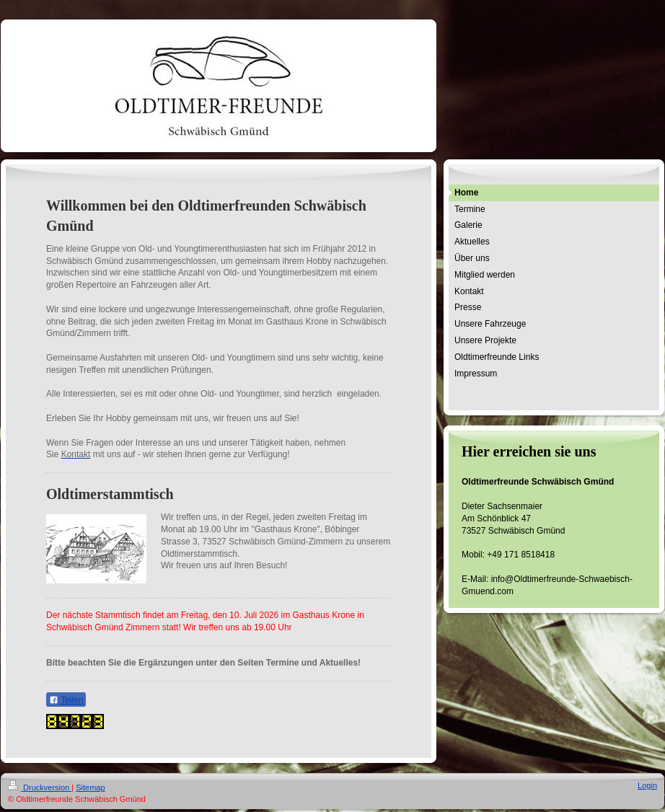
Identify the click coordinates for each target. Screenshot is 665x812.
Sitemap (90, 787)
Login (647, 785)
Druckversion (40, 787)
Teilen (66, 700)
